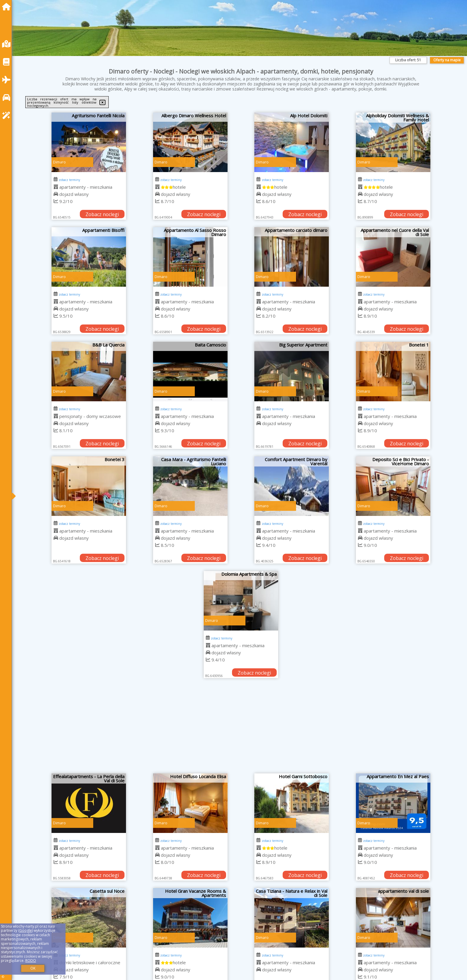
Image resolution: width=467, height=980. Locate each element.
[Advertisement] (241, 729)
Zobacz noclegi (102, 214)
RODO (31, 961)
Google (26, 930)
